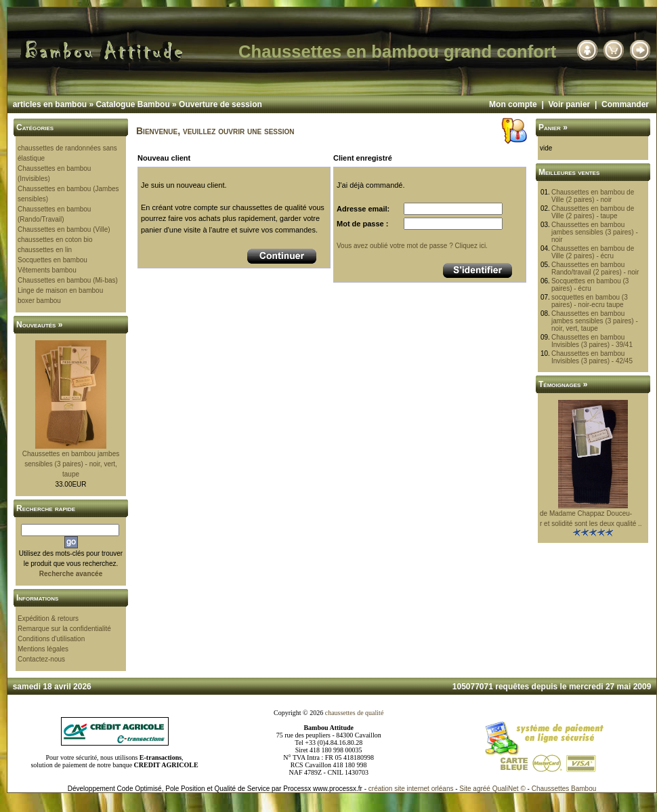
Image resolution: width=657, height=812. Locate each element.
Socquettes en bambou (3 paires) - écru (590, 285)
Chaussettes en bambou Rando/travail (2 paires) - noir (595, 268)
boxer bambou (39, 301)
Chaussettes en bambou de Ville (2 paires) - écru (593, 252)
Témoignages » (563, 384)
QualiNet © (509, 789)
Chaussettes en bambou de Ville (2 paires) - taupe (593, 212)
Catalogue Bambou (132, 104)
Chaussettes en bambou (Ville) (64, 229)
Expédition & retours (48, 618)
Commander (625, 104)
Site (465, 789)
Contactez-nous (41, 659)
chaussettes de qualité (355, 713)
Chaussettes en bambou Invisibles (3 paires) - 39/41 (592, 341)
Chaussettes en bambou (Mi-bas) (68, 280)
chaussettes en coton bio (55, 240)
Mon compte (513, 104)
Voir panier (569, 104)
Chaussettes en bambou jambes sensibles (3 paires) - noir (595, 232)
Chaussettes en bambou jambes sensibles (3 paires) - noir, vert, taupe (71, 464)
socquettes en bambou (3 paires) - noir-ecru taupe (590, 301)
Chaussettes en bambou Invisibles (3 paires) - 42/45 (592, 357)
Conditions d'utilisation (51, 639)
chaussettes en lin (45, 250)
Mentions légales (43, 649)
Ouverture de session (220, 104)
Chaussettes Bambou (564, 789)
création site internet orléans (411, 789)
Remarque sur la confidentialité (64, 629)
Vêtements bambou (47, 270)
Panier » (553, 127)
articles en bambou (50, 104)
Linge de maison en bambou (60, 290)
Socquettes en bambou (52, 260)
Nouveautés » (39, 325)
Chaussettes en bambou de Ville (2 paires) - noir (593, 196)
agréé (482, 789)
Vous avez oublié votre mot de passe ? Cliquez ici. (412, 246)
